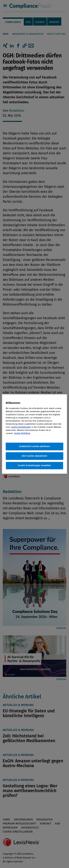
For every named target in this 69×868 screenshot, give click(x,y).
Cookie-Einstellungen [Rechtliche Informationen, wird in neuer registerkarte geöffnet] (21, 427)
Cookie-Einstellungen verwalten (34, 465)
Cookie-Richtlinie (22, 433)
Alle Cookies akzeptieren (34, 456)
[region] (34, 434)
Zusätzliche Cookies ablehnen (35, 446)
